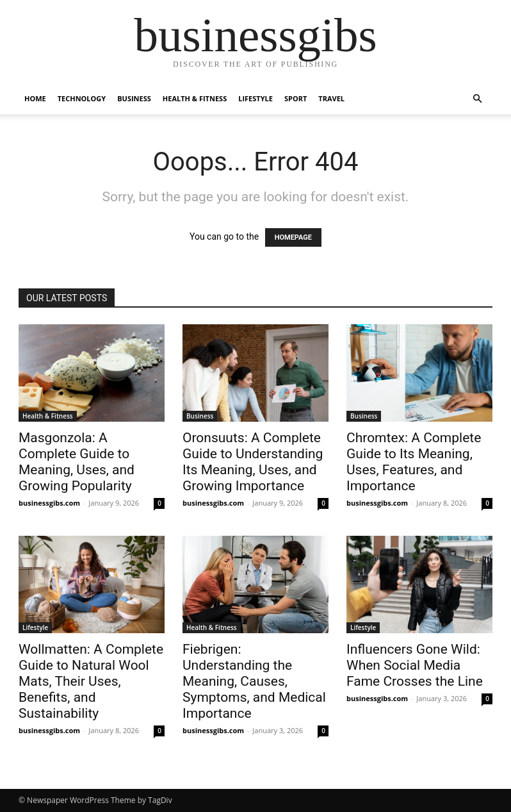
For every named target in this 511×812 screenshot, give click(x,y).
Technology (82, 98)
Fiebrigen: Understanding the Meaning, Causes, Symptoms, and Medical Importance (254, 681)
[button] (477, 99)
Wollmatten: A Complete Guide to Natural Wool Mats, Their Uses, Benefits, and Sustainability (91, 681)
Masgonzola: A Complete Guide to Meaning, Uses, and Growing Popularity (77, 462)
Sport (296, 98)
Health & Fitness (195, 98)
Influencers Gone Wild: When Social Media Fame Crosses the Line (415, 665)
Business (134, 98)
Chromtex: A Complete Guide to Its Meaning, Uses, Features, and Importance (414, 462)
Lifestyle (255, 98)
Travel (331, 98)
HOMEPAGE (293, 237)
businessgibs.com (49, 503)
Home (35, 98)
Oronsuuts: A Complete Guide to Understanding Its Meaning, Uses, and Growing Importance (253, 462)
